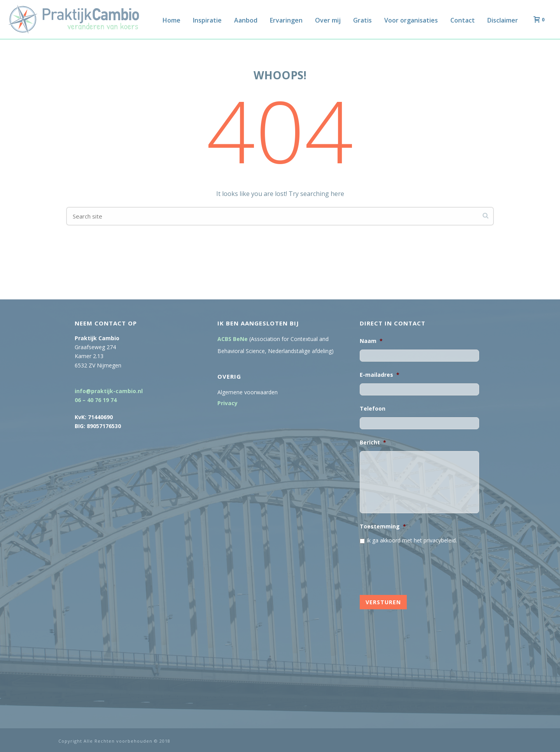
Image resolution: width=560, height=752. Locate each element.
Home (171, 20)
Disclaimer (503, 20)
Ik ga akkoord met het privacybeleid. (412, 540)
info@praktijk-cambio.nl (109, 391)
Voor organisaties (411, 20)
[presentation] (419, 567)
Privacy (227, 403)
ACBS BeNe (233, 339)
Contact (463, 20)
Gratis (362, 20)
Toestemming (383, 526)
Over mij (328, 20)
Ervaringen (286, 20)
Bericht (373, 442)
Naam (371, 341)
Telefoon (373, 409)
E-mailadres (380, 375)
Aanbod (246, 20)
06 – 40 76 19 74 (96, 400)
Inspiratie (207, 20)
